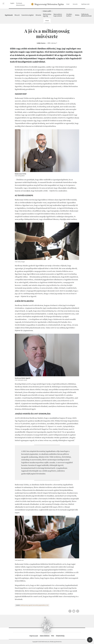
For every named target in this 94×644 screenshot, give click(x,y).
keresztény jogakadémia (39, 605)
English (12, 3)
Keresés (74, 4)
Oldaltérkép (60, 636)
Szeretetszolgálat (28, 15)
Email (67, 4)
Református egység (47, 15)
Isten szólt (47, 11)
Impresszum (34, 636)
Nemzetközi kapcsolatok (58, 15)
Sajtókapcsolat (84, 4)
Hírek (47, 21)
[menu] (4, 4)
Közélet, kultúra (69, 15)
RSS (53, 636)
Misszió (17, 15)
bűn (47, 605)
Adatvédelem (45, 636)
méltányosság (24, 605)
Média (77, 15)
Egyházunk (9, 15)
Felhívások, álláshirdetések (86, 15)
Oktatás (38, 15)
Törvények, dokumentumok (20, 4)
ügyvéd (30, 605)
